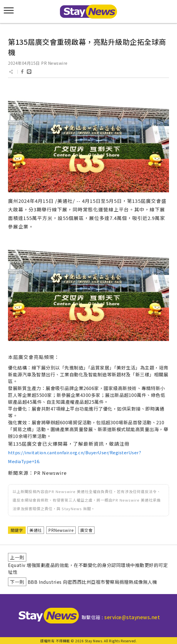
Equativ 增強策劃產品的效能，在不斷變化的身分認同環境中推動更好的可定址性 (88, 568)
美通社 (36, 530)
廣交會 (87, 530)
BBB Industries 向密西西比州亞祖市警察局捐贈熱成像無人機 (92, 582)
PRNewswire (61, 530)
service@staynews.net (132, 617)
